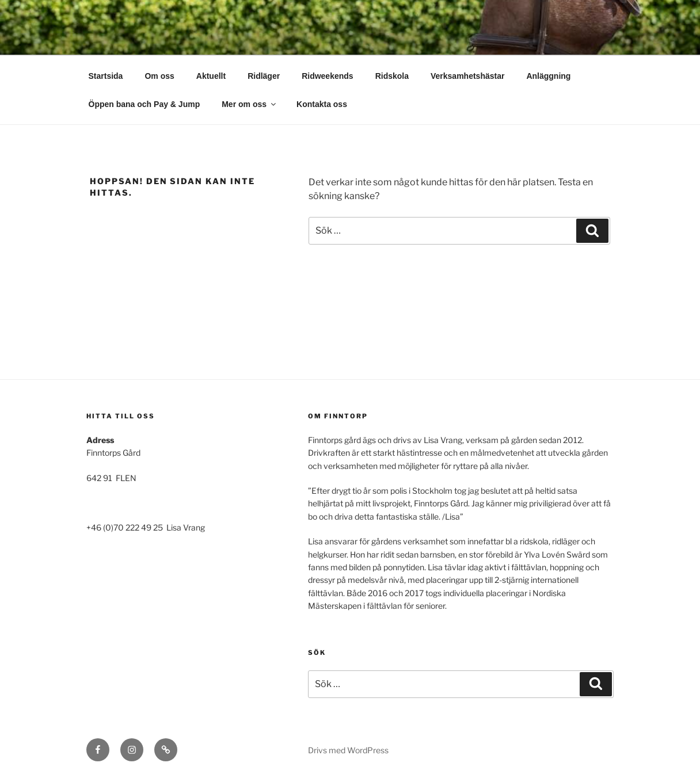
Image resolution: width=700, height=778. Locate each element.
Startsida (106, 76)
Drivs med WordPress (348, 750)
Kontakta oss (322, 104)
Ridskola (392, 76)
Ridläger (264, 76)
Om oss (159, 76)
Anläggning (548, 76)
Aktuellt (211, 76)
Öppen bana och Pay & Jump (144, 104)
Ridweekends (327, 76)
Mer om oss (250, 104)
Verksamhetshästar (467, 76)
